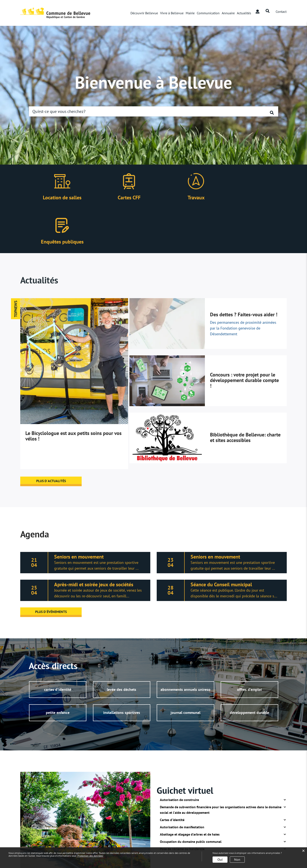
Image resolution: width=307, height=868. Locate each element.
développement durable (249, 669)
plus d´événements (51, 567)
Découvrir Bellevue (144, 13)
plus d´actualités (51, 437)
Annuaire (228, 13)
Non (237, 859)
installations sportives (122, 669)
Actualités (244, 13)
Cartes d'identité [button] (172, 776)
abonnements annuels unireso (185, 646)
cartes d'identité (58, 646)
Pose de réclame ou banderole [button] (182, 805)
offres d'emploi (249, 646)
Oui (220, 859)
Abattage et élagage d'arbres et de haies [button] (190, 790)
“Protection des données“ (90, 856)
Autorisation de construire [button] (179, 756)
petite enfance (58, 669)
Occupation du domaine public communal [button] (191, 798)
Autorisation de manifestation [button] (182, 783)
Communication (208, 13)
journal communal (185, 669)
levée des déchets (122, 646)
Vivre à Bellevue (172, 13)
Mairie (190, 13)
